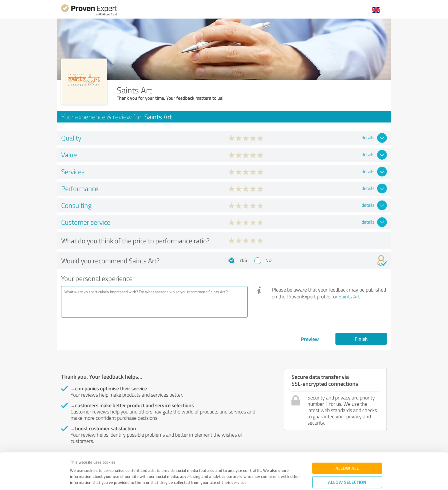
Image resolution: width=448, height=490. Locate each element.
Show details (260, 479)
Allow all (347, 437)
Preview (310, 339)
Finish (361, 339)
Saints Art (349, 296)
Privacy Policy (99, 463)
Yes (243, 260)
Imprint (77, 463)
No (269, 260)
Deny (347, 469)
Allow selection (347, 451)
